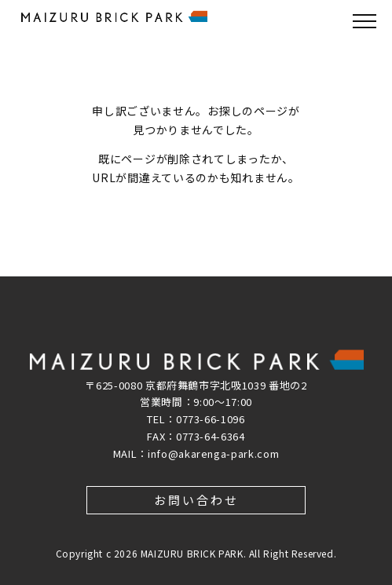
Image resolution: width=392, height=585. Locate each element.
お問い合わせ (196, 500)
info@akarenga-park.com (213, 453)
